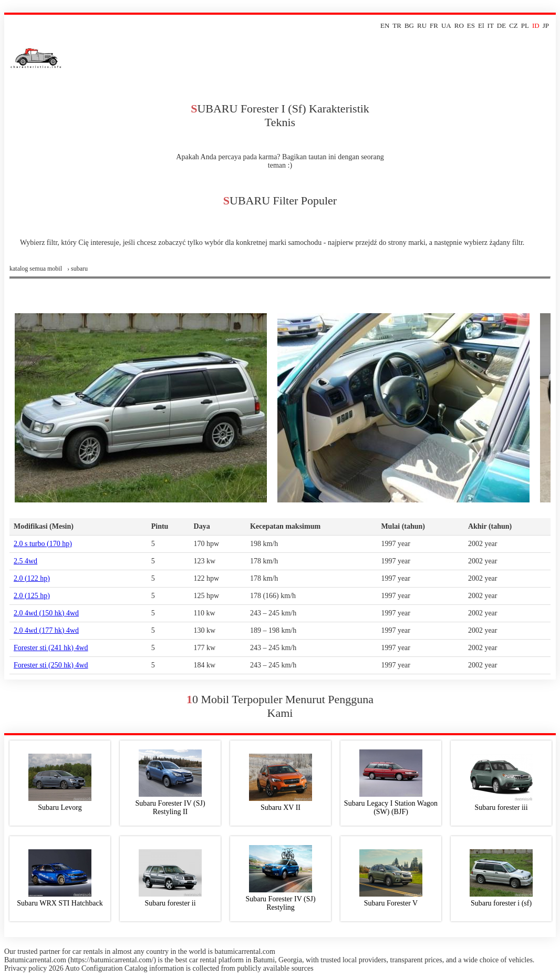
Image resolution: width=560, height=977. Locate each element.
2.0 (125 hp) (32, 596)
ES (471, 25)
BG (409, 25)
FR (434, 25)
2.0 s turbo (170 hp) (43, 544)
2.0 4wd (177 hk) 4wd (46, 630)
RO (459, 25)
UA (446, 25)
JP (546, 25)
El (481, 25)
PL (525, 25)
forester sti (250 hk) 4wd (51, 665)
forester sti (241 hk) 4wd (51, 648)
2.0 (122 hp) (32, 578)
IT (491, 25)
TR (397, 25)
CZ (514, 25)
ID (536, 25)
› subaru (77, 269)
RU (422, 25)
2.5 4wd (25, 561)
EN (385, 25)
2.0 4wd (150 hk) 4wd (46, 613)
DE (501, 25)
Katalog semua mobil (36, 269)
